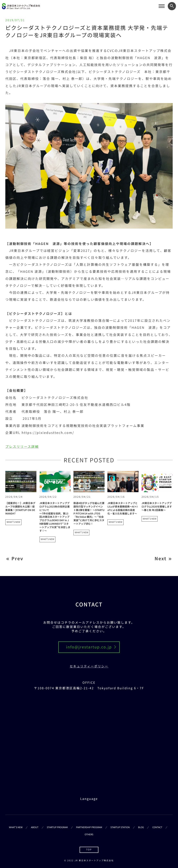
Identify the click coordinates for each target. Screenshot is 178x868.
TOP (89, 850)
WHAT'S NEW (13, 522)
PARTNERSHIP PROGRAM (89, 827)
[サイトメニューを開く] (162, 6)
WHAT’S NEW (16, 827)
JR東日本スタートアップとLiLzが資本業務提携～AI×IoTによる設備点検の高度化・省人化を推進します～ (122, 508)
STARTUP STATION (120, 827)
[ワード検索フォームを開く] (172, 6)
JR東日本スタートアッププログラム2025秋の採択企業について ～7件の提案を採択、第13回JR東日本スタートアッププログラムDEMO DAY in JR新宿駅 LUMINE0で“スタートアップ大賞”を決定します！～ (55, 517)
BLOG (141, 827)
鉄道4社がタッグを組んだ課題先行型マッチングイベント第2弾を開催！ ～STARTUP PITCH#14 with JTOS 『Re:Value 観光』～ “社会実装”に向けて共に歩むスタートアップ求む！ (89, 513)
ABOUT (35, 827)
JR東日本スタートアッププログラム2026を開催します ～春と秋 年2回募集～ (157, 507)
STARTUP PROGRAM (57, 827)
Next (161, 559)
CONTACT (157, 827)
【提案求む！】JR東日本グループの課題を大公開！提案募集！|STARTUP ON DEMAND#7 (20, 508)
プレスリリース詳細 (22, 446)
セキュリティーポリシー (89, 666)
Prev (17, 559)
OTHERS (89, 834)
